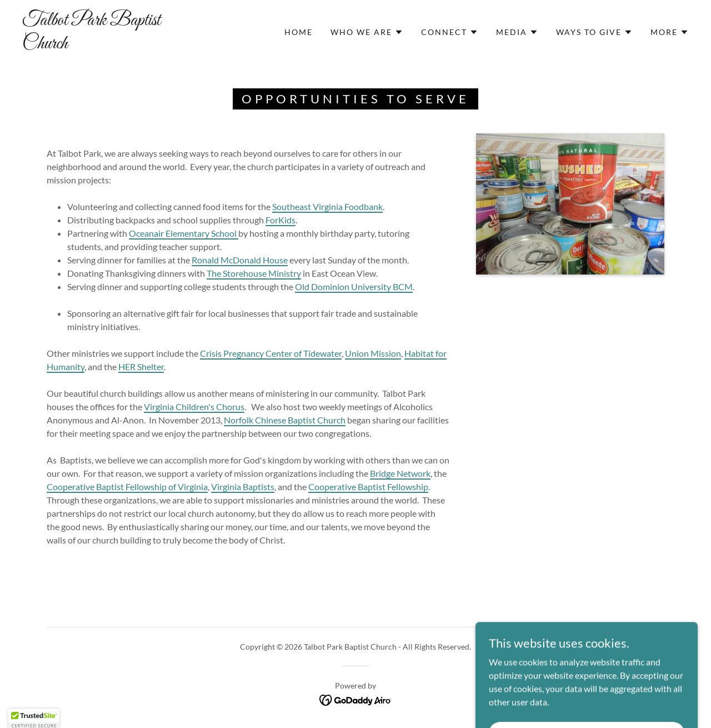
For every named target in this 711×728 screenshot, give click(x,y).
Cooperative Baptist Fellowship (368, 487)
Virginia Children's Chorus (194, 407)
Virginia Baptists (243, 487)
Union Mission (373, 353)
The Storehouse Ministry (254, 273)
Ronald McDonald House (240, 260)
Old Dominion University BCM (354, 286)
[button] (367, 32)
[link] (113, 45)
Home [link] (299, 32)
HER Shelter (141, 367)
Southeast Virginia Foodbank (327, 206)
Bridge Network (400, 473)
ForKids (281, 220)
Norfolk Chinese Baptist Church (285, 420)
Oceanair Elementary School (184, 233)
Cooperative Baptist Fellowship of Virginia (127, 487)
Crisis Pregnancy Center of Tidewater (271, 353)
